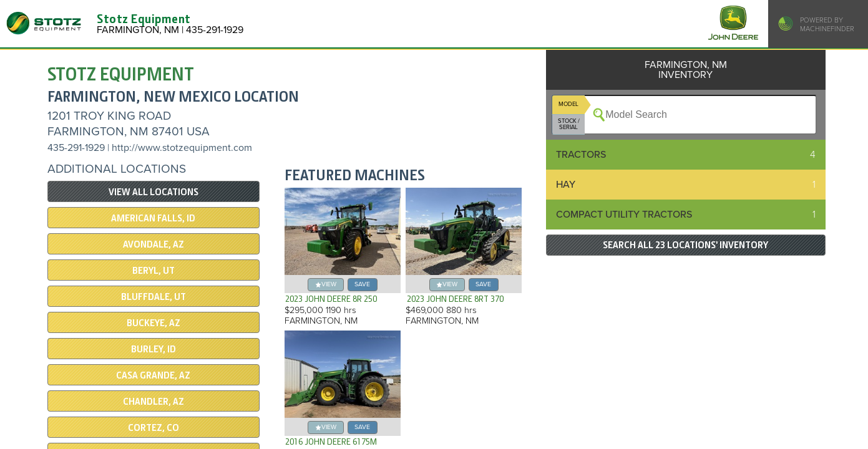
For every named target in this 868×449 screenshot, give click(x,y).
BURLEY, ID (154, 349)
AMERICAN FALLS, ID (153, 218)
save (362, 284)
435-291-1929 (76, 148)
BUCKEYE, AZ (154, 323)
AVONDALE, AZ (154, 244)
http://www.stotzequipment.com (182, 148)
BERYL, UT (154, 271)
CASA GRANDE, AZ (153, 375)
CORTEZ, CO (154, 428)
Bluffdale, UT (154, 297)
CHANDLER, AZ (154, 402)
